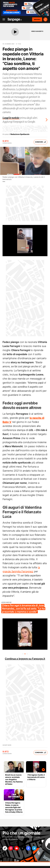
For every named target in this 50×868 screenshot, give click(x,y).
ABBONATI (37, 19)
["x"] (22, 848)
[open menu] (3, 19)
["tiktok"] (5, 848)
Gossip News (7, 745)
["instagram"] (11, 848)
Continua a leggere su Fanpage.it (25, 659)
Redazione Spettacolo (20, 134)
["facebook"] (28, 848)
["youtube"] (17, 848)
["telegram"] (34, 848)
